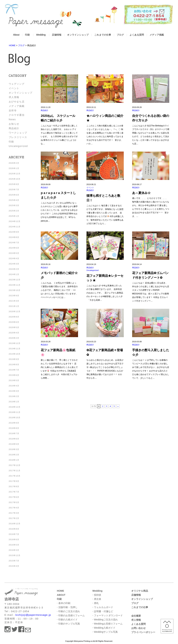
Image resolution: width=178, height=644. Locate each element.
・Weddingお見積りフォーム (107, 624)
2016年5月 (14, 545)
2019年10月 (15, 354)
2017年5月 (14, 502)
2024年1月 (14, 274)
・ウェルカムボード (102, 607)
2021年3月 (14, 301)
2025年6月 (14, 195)
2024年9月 (14, 232)
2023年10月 (15, 290)
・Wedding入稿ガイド (103, 628)
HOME (60, 591)
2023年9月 (14, 296)
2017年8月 (14, 486)
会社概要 (136, 616)
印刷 (27, 35)
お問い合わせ (138, 628)
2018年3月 (14, 449)
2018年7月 (14, 433)
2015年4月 (14, 566)
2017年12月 (15, 465)
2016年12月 (15, 524)
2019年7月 (14, 370)
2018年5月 (14, 444)
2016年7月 (14, 534)
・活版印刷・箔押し (67, 607)
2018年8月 (14, 428)
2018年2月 (14, 455)
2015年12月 (15, 555)
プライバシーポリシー (143, 632)
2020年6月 (14, 322)
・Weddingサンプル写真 (105, 632)
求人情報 (14, 97)
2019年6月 (14, 375)
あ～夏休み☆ (141, 193)
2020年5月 (14, 327)
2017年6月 (14, 497)
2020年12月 (15, 311)
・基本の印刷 (63, 603)
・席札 (95, 603)
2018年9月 (14, 423)
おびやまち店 (17, 102)
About (16, 35)
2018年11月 (15, 412)
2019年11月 (15, 349)
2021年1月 (14, 306)
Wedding (41, 35)
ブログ (120, 35)
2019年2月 (14, 396)
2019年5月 (14, 380)
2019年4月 (14, 386)
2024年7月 (14, 243)
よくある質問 (137, 35)
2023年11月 (15, 285)
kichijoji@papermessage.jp (33, 615)
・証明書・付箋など (102, 611)
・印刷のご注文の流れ (68, 611)
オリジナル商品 (140, 591)
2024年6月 (14, 248)
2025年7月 (14, 190)
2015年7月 (14, 561)
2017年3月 (14, 513)
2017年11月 (15, 471)
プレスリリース (18, 137)
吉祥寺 (13, 110)
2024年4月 (14, 258)
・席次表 (96, 599)
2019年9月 (14, 359)
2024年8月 (14, 237)
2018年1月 (14, 460)
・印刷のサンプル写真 (68, 624)
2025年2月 (14, 211)
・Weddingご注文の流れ (105, 620)
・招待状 (96, 595)
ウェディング (17, 84)
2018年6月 (14, 439)
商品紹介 (14, 128)
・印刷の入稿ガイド (67, 620)
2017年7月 (14, 492)
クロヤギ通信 (17, 115)
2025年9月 (14, 184)
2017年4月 (14, 508)
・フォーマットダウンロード (107, 615)
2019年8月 (14, 365)
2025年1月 (14, 216)
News (12, 119)
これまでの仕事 (103, 35)
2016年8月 (14, 529)
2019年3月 (14, 391)
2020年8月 (14, 317)
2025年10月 (15, 179)
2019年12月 (15, 343)
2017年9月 (14, 481)
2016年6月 (14, 539)
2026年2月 (14, 163)
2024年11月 (15, 227)
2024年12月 (15, 221)
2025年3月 (14, 205)
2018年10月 (15, 418)
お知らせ (14, 124)
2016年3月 (14, 550)
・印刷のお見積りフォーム (70, 615)
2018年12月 (15, 407)
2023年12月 (15, 280)
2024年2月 (14, 269)
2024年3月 (14, 264)
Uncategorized (18, 146)
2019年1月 (14, 402)
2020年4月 (14, 333)
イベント (14, 88)
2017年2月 (14, 518)
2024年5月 (14, 253)
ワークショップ (18, 133)
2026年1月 (14, 168)
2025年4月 (14, 200)
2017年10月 (15, 476)
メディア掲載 (157, 35)
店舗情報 (57, 35)
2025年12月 (15, 174)
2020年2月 (14, 338)
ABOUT (61, 595)
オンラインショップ (78, 35)
